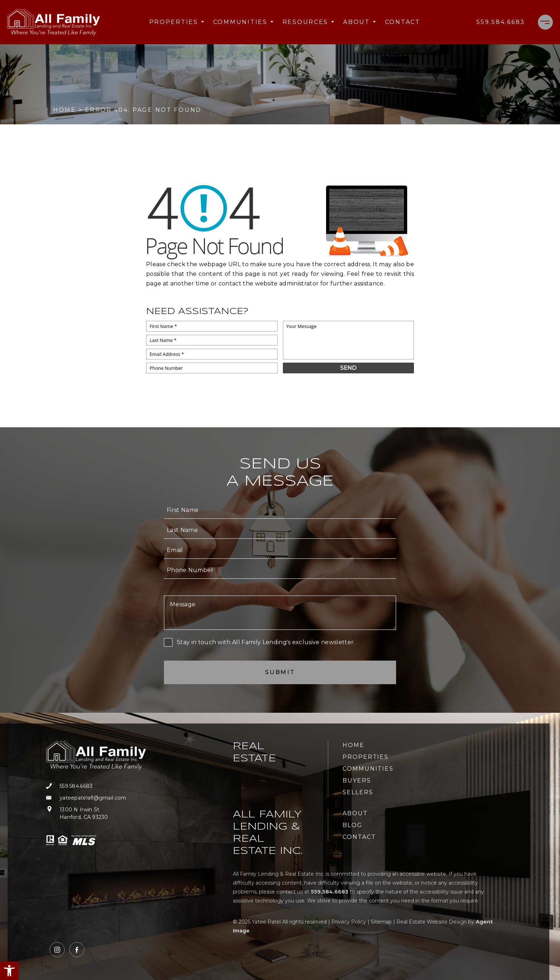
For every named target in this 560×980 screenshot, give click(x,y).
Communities (244, 22)
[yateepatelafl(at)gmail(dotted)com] (96, 798)
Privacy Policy (349, 922)
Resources (309, 22)
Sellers (358, 792)
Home (353, 745)
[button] (9, 971)
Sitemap (381, 922)
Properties (177, 22)
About (360, 22)
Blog (352, 825)
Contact (403, 22)
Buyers (357, 780)
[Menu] (545, 22)
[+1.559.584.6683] (501, 22)
